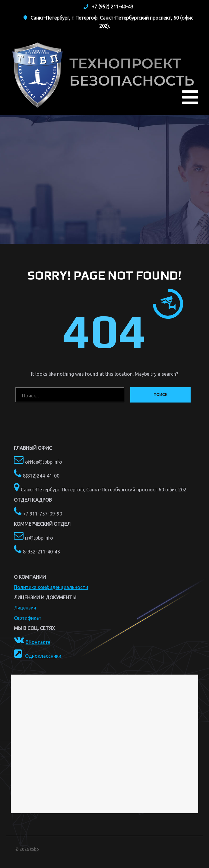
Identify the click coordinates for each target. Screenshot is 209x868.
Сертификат (28, 618)
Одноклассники (43, 656)
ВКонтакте (38, 642)
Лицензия (25, 608)
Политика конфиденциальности (51, 587)
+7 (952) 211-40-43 (112, 7)
